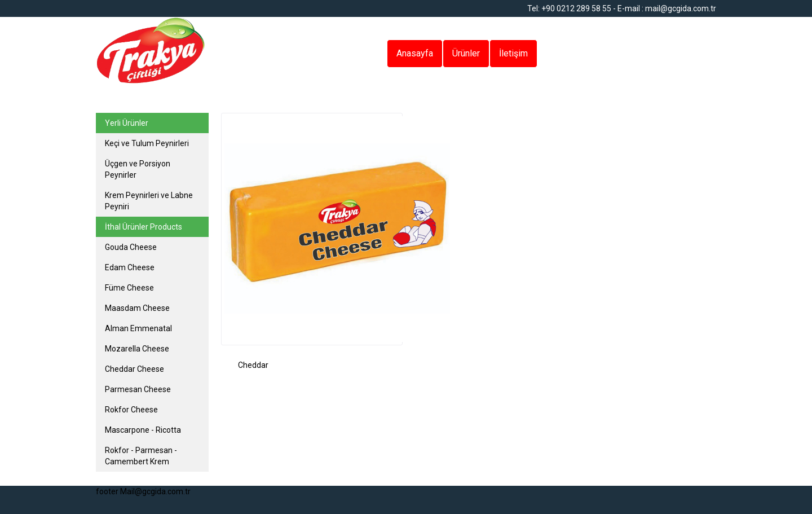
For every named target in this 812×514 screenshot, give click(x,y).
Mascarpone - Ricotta (143, 430)
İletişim (513, 53)
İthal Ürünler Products (144, 227)
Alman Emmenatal (138, 328)
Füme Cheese (129, 288)
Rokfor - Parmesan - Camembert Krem (141, 456)
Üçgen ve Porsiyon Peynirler (138, 169)
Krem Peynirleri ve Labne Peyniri (149, 201)
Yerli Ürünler (127, 123)
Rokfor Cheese (131, 410)
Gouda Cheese (131, 247)
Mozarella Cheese (137, 349)
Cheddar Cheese (134, 369)
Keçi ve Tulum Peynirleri (147, 143)
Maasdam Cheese (137, 308)
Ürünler (466, 53)
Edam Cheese (130, 267)
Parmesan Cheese (138, 389)
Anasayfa (415, 53)
